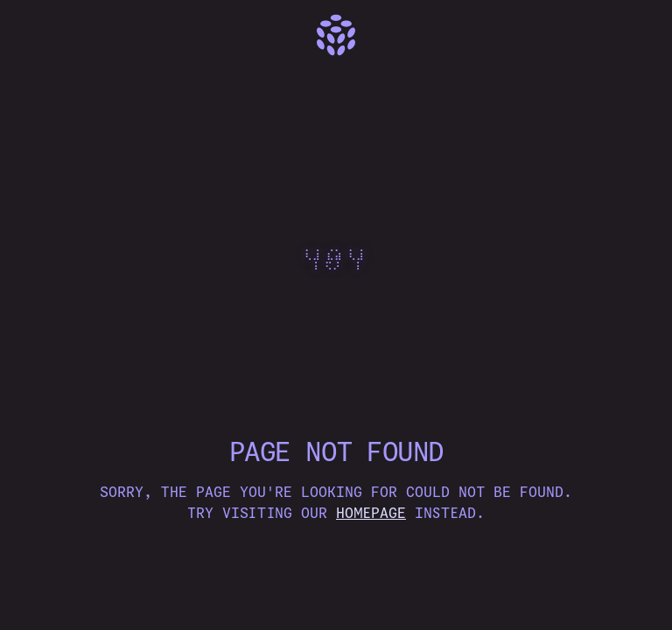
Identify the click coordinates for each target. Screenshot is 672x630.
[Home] (336, 35)
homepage (371, 513)
